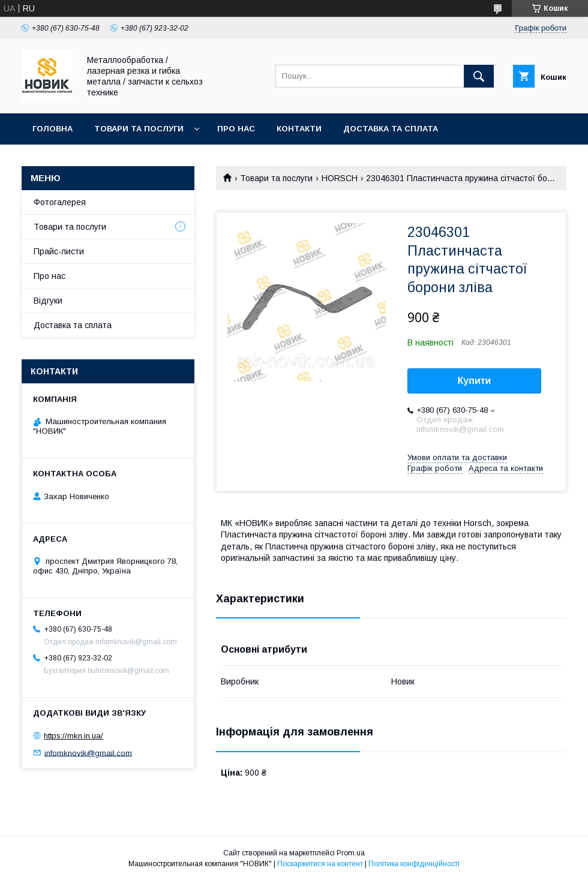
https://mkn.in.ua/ (73, 736)
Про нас (236, 129)
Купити (475, 381)
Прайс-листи (59, 251)
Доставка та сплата (391, 129)
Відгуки (48, 301)
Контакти (299, 129)
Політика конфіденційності (414, 864)
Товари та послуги (139, 129)
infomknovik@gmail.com (88, 753)
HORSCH (340, 178)
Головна (52, 129)
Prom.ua (351, 853)
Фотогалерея (60, 202)
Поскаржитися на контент (320, 864)
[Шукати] (479, 76)
